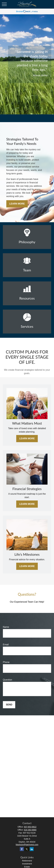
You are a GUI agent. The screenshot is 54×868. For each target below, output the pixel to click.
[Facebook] (22, 849)
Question (7, 680)
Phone (6, 662)
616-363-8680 (30, 830)
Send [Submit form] (9, 705)
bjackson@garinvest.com (27, 845)
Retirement (27, 861)
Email (6, 645)
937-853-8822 (30, 827)
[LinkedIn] (32, 849)
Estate (27, 867)
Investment (27, 864)
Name (6, 627)
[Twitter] (27, 849)
